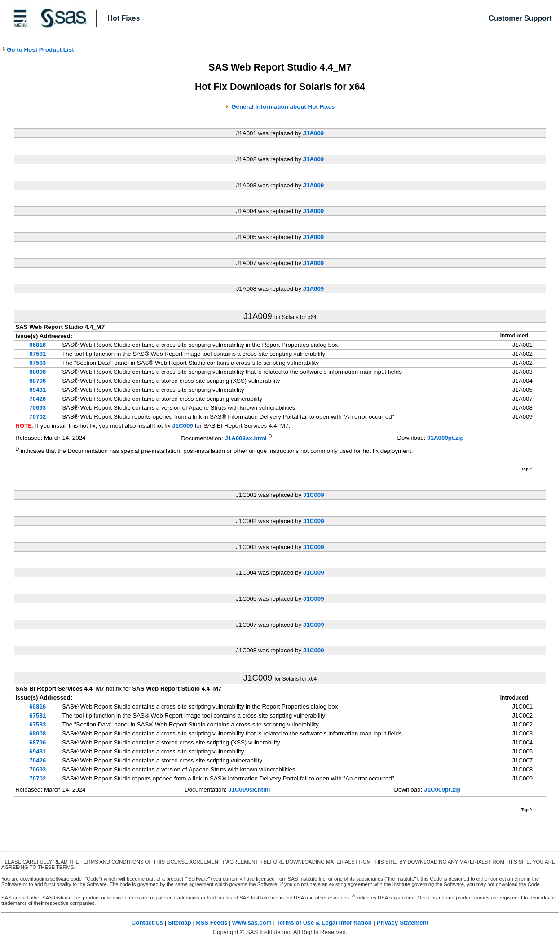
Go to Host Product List (38, 50)
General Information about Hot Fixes (283, 107)
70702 (37, 417)
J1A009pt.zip (445, 438)
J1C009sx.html (249, 790)
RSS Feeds (212, 923)
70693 (37, 408)
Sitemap (180, 923)
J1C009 (183, 426)
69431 (37, 390)
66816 (37, 345)
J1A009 (314, 133)
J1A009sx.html (245, 438)
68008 (37, 372)
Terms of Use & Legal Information (324, 923)
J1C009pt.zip (442, 790)
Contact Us (147, 923)
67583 (37, 363)
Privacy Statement (403, 923)
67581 (37, 354)
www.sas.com (252, 923)
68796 (37, 381)
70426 (37, 399)
